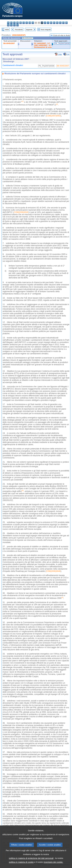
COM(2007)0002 (53, 116)
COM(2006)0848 (53, 571)
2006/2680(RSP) (19, 35)
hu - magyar (51, 23)
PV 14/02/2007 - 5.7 (42, 43)
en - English (30, 23)
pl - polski (60, 23)
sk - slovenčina (8, 25)
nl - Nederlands (57, 23)
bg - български (8, 23)
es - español (11, 23)
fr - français (33, 23)
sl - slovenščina (11, 25)
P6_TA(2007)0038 (62, 43)
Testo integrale (46, 30)
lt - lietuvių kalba (48, 23)
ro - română (66, 23)
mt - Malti (54, 23)
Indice (7, 30)
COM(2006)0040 (21, 212)
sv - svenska (17, 25)
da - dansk (17, 23)
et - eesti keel (24, 23)
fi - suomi (14, 25)
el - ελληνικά (27, 23)
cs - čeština (14, 23)
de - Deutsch (21, 23)
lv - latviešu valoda (45, 23)
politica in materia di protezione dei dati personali (31, 863)
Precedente (19, 30)
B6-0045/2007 (9, 43)
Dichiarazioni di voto (43, 47)
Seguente (29, 30)
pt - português (63, 23)
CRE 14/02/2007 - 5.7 (43, 45)
